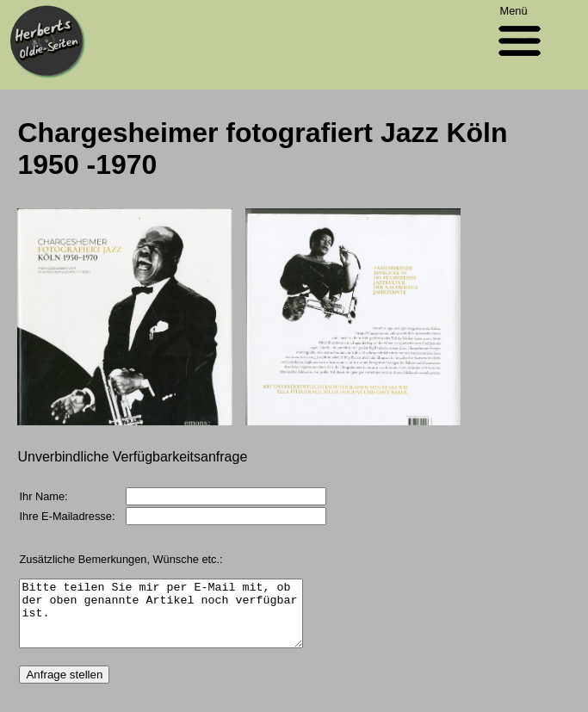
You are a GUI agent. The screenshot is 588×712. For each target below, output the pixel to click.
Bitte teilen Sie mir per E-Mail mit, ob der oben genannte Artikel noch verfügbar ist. (177, 620)
